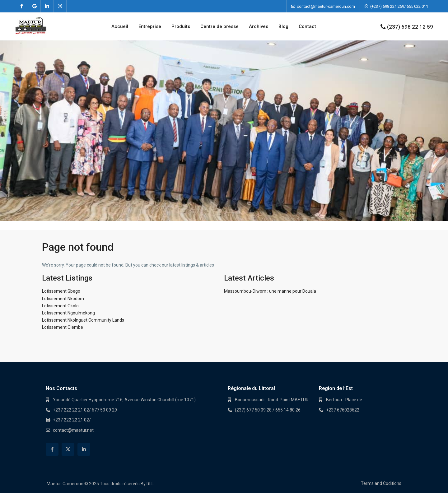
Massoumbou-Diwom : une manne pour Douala (270, 291)
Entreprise (150, 26)
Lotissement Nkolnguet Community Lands (83, 320)
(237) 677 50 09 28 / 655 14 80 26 (268, 410)
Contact (307, 26)
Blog (283, 26)
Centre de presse (219, 26)
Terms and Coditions (381, 483)
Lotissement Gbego (61, 291)
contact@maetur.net (73, 430)
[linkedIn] (47, 6)
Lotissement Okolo (60, 306)
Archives (259, 26)
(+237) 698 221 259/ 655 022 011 (399, 6)
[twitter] (68, 449)
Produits (181, 26)
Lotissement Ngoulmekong (68, 313)
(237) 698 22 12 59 (410, 27)
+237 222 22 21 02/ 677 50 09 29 (85, 410)
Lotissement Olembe (63, 327)
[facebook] (22, 6)
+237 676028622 (343, 410)
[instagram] (60, 6)
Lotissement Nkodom (63, 299)
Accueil (120, 26)
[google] (34, 6)
